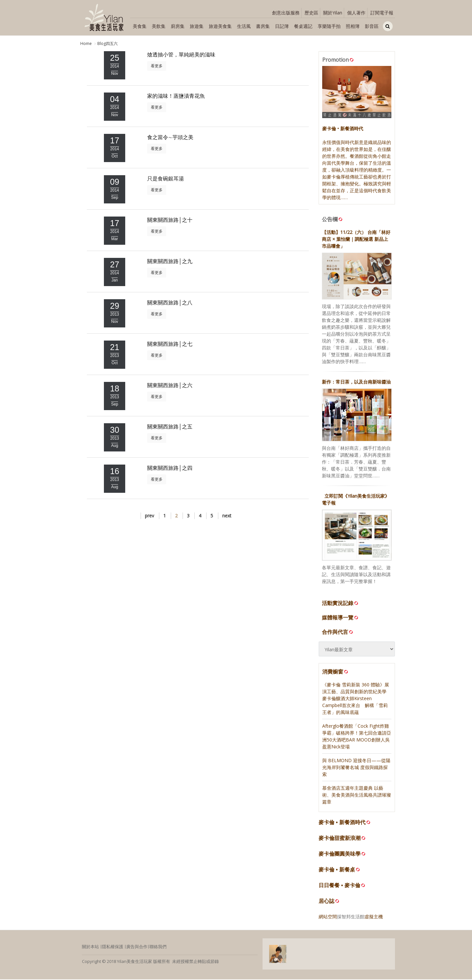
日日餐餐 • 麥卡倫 (339, 886)
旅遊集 (197, 26)
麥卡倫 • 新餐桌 (337, 870)
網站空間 (328, 917)
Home (86, 43)
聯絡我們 (158, 947)
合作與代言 (338, 633)
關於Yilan (333, 13)
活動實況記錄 (341, 604)
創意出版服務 (286, 13)
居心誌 (326, 901)
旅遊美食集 (220, 26)
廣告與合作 (137, 947)
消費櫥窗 (336, 672)
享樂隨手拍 (329, 26)
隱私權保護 (113, 947)
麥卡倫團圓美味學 (340, 854)
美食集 (140, 26)
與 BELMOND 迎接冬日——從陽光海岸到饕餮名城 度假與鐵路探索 (356, 768)
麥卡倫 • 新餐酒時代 (342, 823)
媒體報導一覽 (341, 618)
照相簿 (353, 26)
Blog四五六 (108, 43)
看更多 (157, 66)
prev (149, 516)
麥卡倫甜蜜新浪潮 (340, 838)
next (227, 516)
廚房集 (178, 26)
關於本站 (90, 947)
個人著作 (356, 13)
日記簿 (282, 26)
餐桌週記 (303, 26)
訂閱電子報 (382, 13)
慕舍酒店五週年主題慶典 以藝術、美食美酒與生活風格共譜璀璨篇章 (357, 795)
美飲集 (159, 26)
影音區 (372, 26)
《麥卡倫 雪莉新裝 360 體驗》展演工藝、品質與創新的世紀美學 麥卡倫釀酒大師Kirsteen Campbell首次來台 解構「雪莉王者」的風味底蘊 (356, 699)
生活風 (244, 26)
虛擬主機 (374, 917)
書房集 (263, 26)
